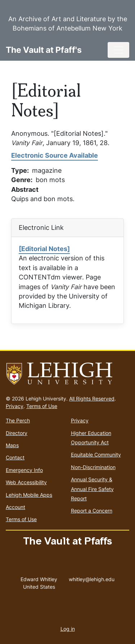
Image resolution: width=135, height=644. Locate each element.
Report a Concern (92, 511)
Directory (17, 433)
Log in (68, 629)
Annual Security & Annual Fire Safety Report (92, 489)
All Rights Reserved (92, 399)
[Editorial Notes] (44, 249)
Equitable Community (96, 455)
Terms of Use (42, 406)
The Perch (18, 420)
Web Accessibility (26, 482)
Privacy (15, 406)
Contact (15, 457)
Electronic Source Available (55, 155)
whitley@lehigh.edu (92, 578)
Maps (12, 445)
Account (15, 507)
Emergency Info (24, 470)
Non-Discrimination (93, 467)
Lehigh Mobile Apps (29, 495)
